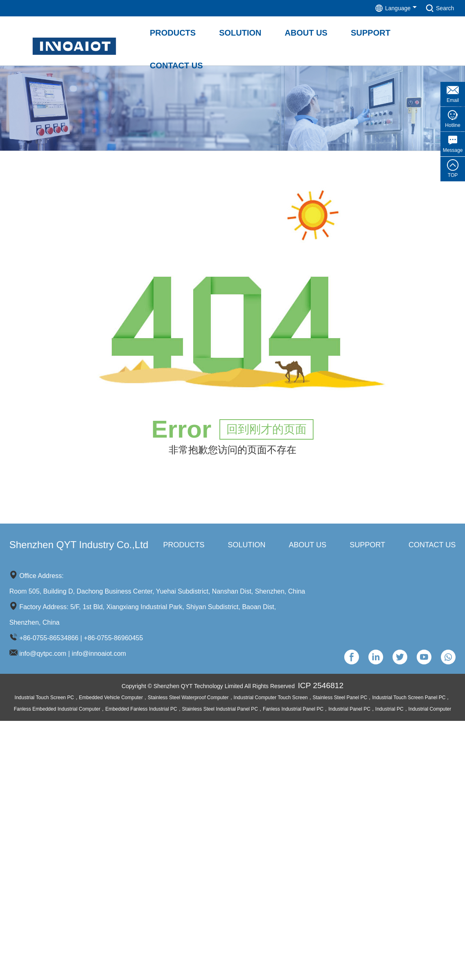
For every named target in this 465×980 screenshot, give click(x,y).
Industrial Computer (430, 711)
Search (434, 8)
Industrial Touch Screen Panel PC (409, 700)
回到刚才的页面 (266, 430)
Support (367, 546)
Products (184, 546)
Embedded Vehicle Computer (111, 700)
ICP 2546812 (323, 687)
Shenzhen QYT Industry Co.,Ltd (79, 546)
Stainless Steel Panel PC (340, 700)
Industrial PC (389, 711)
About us (308, 546)
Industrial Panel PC (349, 711)
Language (376, 8)
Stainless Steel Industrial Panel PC (220, 711)
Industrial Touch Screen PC (44, 700)
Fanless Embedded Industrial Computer (57, 711)
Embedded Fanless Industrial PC (141, 711)
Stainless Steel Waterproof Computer (188, 700)
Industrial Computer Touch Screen (271, 700)
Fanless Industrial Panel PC (293, 711)
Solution (247, 546)
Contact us (432, 546)
